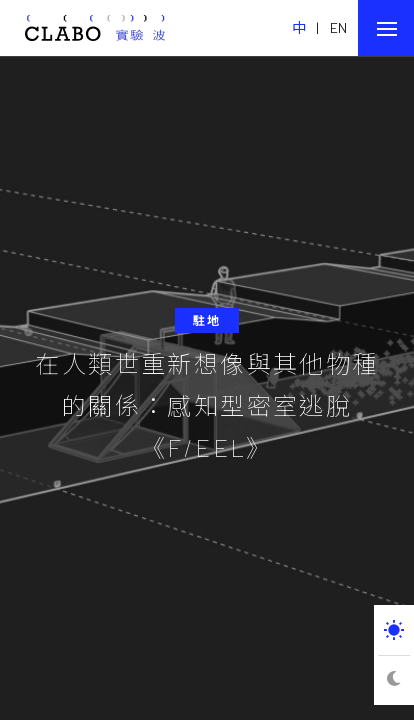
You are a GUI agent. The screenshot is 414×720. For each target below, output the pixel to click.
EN (339, 27)
